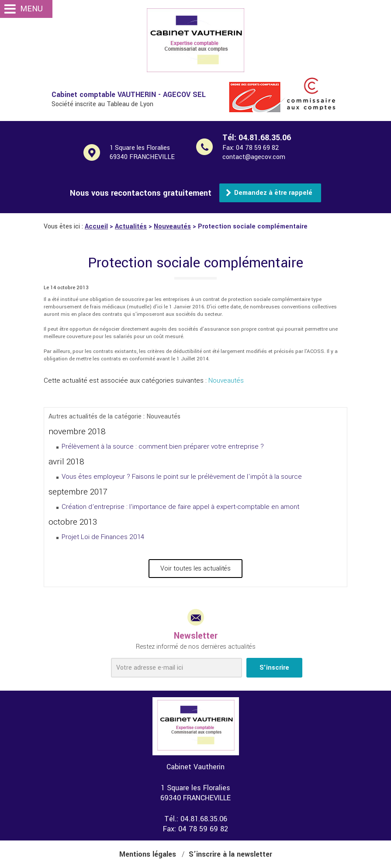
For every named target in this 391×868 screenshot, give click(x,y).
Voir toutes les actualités (195, 569)
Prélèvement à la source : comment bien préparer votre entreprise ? (163, 446)
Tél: (257, 138)
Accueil (96, 227)
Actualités (131, 227)
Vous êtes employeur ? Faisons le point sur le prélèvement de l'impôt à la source (182, 477)
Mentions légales (148, 854)
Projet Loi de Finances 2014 (103, 537)
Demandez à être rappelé (273, 193)
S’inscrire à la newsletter (230, 854)
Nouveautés (172, 227)
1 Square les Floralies (152, 152)
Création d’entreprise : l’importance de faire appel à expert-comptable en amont (180, 507)
